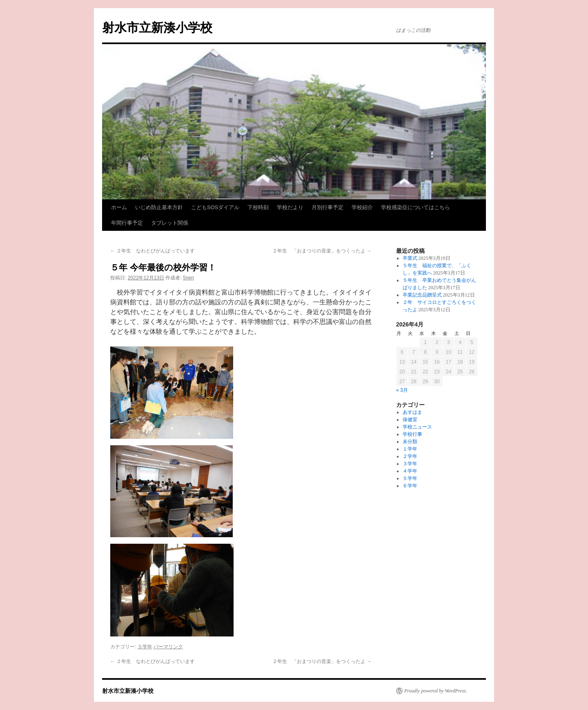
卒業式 (410, 258)
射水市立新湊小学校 (157, 28)
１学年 (410, 449)
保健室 (410, 420)
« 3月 (402, 390)
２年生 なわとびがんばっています (153, 251)
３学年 (410, 464)
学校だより (290, 207)
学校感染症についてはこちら (415, 207)
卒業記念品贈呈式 (422, 295)
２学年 (410, 456)
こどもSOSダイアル (215, 207)
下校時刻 (258, 207)
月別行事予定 (327, 207)
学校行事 (412, 434)
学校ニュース (417, 427)
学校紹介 (362, 207)
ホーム (119, 207)
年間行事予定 (127, 223)
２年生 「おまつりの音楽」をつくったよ (322, 251)
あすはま (412, 412)
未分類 (410, 442)
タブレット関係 (170, 223)
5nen (188, 278)
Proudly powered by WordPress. (436, 691)
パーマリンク (168, 647)
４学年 (410, 471)
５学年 (145, 647)
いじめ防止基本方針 (159, 207)
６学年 (410, 486)
